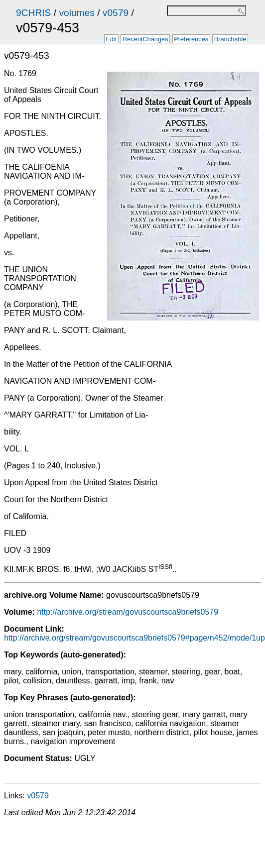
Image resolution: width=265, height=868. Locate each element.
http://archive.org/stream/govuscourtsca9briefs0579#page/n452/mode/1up (134, 638)
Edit (111, 40)
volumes (76, 13)
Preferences (191, 40)
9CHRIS (33, 13)
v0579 (116, 13)
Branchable (230, 40)
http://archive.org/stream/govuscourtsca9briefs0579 (128, 612)
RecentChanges (145, 40)
